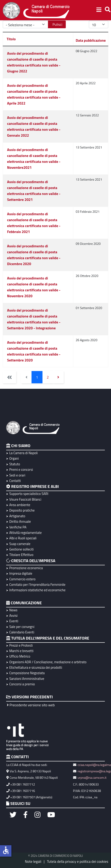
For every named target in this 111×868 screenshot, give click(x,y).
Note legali (33, 861)
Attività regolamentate (25, 533)
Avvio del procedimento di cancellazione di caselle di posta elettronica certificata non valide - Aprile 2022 (34, 94)
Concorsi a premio (22, 684)
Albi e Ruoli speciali (23, 538)
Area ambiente (20, 505)
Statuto (15, 464)
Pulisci (57, 24)
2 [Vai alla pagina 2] (48, 377)
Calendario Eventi (22, 632)
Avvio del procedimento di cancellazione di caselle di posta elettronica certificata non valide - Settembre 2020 (34, 351)
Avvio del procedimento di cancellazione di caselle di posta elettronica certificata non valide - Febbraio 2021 (34, 223)
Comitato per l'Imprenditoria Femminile (37, 585)
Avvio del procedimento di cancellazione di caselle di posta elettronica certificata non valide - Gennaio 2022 (34, 126)
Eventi (14, 621)
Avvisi (13, 616)
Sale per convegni (22, 627)
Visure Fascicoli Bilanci (25, 499)
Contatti (15, 481)
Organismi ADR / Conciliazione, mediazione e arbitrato (48, 662)
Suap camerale (20, 544)
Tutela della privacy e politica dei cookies (78, 861)
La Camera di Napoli (23, 453)
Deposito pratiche (22, 510)
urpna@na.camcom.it (92, 777)
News (13, 610)
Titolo (11, 39)
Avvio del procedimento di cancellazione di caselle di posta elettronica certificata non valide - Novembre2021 (34, 159)
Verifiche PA (18, 527)
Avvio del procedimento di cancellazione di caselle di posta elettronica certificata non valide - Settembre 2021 (34, 191)
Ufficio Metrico (20, 656)
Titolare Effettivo (21, 555)
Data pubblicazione (91, 40)
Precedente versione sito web (31, 705)
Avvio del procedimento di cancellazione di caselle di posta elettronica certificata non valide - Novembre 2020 (34, 287)
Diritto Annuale (20, 521)
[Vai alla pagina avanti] (58, 377)
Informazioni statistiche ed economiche (37, 590)
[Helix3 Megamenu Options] (99, 10)
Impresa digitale (21, 573)
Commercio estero (22, 579)
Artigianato (17, 516)
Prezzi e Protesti (21, 645)
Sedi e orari (17, 475)
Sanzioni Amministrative (27, 679)
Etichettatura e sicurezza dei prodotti (36, 667)
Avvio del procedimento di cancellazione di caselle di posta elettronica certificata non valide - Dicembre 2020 (34, 255)
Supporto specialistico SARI (29, 494)
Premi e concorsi (21, 470)
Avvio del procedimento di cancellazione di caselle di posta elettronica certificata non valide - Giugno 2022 (34, 62)
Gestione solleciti (21, 549)
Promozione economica (26, 568)
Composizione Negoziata (27, 673)
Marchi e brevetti (21, 651)
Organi (14, 458)
